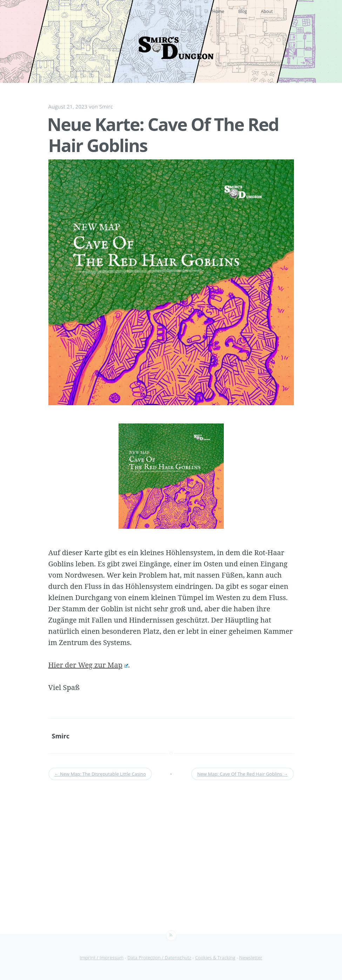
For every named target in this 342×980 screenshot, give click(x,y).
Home (218, 11)
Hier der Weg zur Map (88, 665)
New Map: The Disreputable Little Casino (100, 774)
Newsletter (251, 958)
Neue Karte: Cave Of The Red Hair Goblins (163, 135)
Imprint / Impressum (102, 958)
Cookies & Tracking (215, 958)
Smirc (106, 106)
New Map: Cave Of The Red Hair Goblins (242, 774)
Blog (243, 11)
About (267, 11)
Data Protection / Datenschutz (159, 958)
